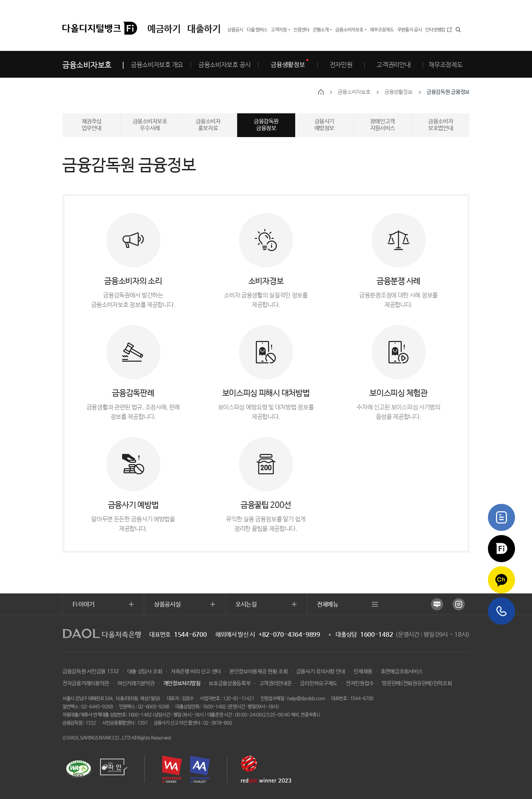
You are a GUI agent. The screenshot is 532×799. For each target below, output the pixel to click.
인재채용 (363, 672)
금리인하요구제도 (319, 683)
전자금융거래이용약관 (86, 683)
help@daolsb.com (306, 699)
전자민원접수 (360, 683)
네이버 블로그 (437, 604)
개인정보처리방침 (182, 683)
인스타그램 (459, 604)
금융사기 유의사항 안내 (321, 672)
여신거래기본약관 (136, 683)
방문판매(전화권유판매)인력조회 (417, 683)
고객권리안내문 (275, 683)
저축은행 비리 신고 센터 (196, 672)
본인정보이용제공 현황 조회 (259, 672)
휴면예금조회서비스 (402, 672)
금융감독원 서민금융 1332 (91, 672)
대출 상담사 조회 (145, 672)
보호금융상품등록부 (230, 683)
